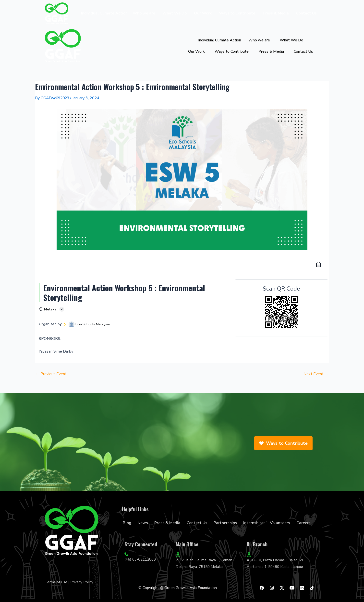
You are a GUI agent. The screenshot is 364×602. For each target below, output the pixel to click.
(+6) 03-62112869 (140, 560)
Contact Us (306, 13)
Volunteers (280, 523)
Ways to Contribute (237, 13)
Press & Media (276, 13)
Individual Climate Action (104, 13)
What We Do (175, 13)
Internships (253, 523)
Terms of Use (56, 582)
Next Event (316, 374)
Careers (303, 523)
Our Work (203, 13)
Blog (127, 523)
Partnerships (225, 523)
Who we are (144, 13)
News (143, 523)
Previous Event (51, 374)
